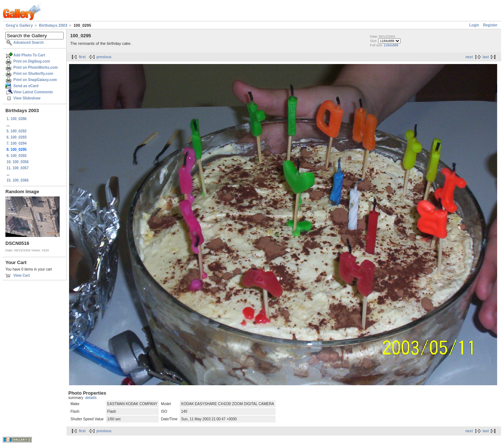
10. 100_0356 (18, 162)
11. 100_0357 (18, 168)
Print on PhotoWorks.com (36, 67)
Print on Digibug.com (32, 61)
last (486, 57)
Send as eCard (26, 86)
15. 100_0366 (18, 180)
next (469, 57)
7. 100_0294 (17, 143)
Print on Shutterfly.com (33, 74)
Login (474, 25)
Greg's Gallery (19, 25)
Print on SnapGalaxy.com (35, 80)
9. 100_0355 (17, 156)
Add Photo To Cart (29, 55)
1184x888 (391, 45)
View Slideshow (27, 98)
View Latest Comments (33, 92)
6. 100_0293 (17, 137)
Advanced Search (29, 43)
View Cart (22, 275)
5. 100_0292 (17, 131)
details (91, 398)
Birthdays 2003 (53, 25)
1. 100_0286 (17, 119)
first (82, 57)
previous (104, 57)
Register (490, 25)
